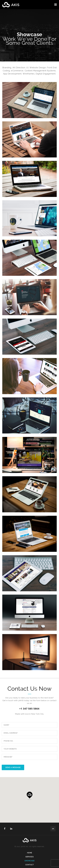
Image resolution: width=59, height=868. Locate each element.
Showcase (29, 861)
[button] (30, 796)
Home (30, 853)
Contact (30, 865)
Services (29, 857)
